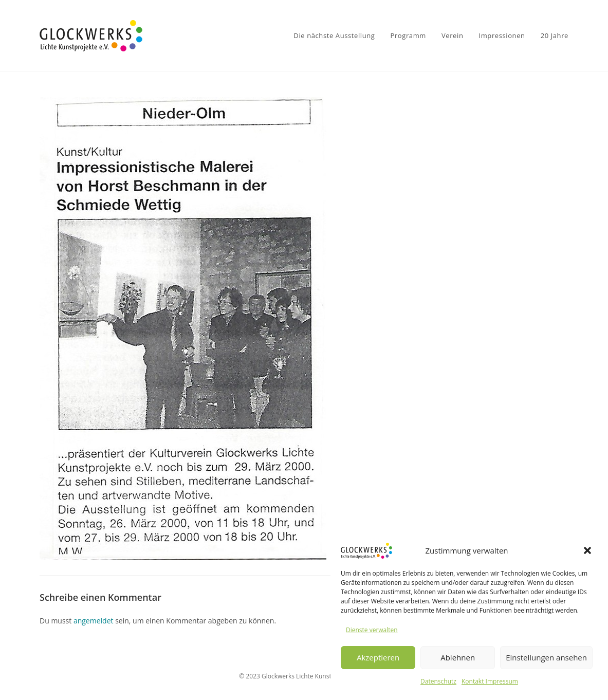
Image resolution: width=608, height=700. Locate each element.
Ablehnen (458, 657)
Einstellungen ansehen (546, 657)
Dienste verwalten (372, 630)
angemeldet (94, 621)
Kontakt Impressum (490, 681)
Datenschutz (438, 681)
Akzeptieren (378, 657)
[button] (587, 550)
